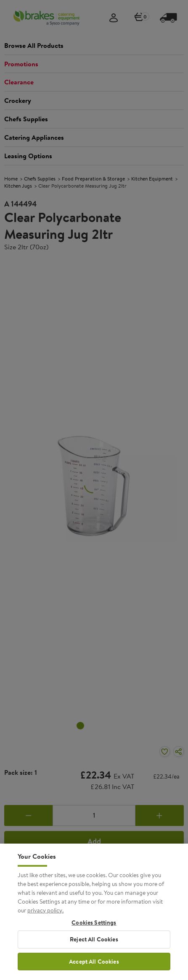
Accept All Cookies (94, 967)
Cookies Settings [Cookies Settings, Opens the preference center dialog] (94, 928)
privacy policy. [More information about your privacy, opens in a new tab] (45, 915)
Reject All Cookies (94, 944)
